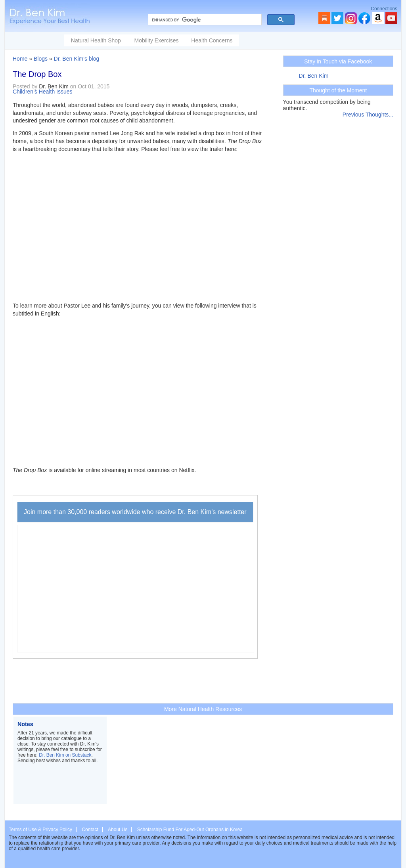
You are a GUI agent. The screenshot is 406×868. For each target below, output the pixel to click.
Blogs (41, 59)
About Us (118, 830)
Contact (90, 830)
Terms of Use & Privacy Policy (40, 830)
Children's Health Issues (43, 92)
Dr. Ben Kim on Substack (65, 755)
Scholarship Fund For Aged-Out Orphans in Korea (190, 830)
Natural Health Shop (96, 40)
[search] (204, 20)
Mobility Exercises (156, 40)
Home (20, 59)
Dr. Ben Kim (314, 76)
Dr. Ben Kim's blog (77, 59)
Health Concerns (212, 40)
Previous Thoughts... (368, 115)
